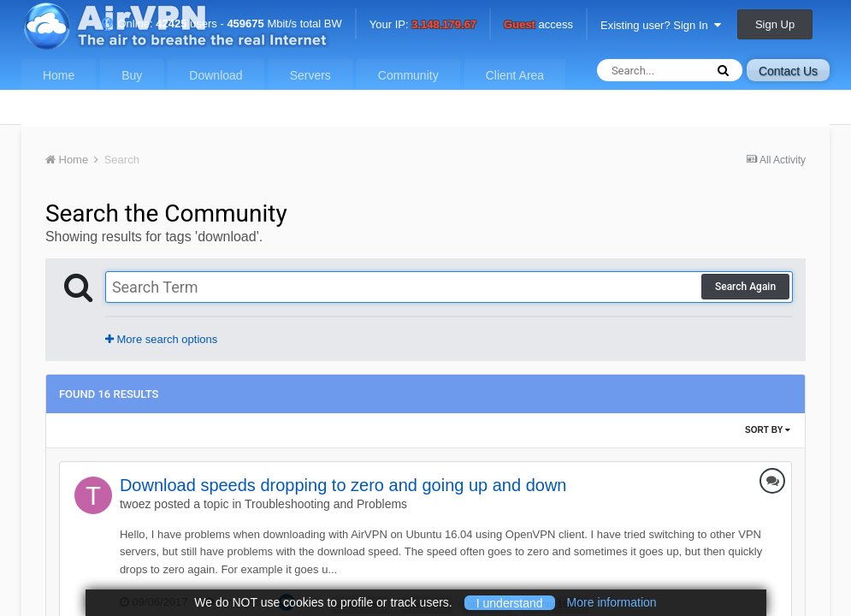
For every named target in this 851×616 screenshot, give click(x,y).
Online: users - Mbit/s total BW (222, 24)
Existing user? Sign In (661, 25)
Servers (310, 75)
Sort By (768, 430)
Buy (132, 75)
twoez (136, 504)
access (538, 25)
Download (216, 75)
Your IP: (423, 25)
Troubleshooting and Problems (326, 504)
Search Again (745, 287)
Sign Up (775, 24)
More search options (161, 339)
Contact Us (788, 71)
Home (59, 75)
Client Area (515, 75)
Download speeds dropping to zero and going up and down (343, 485)
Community (408, 75)
